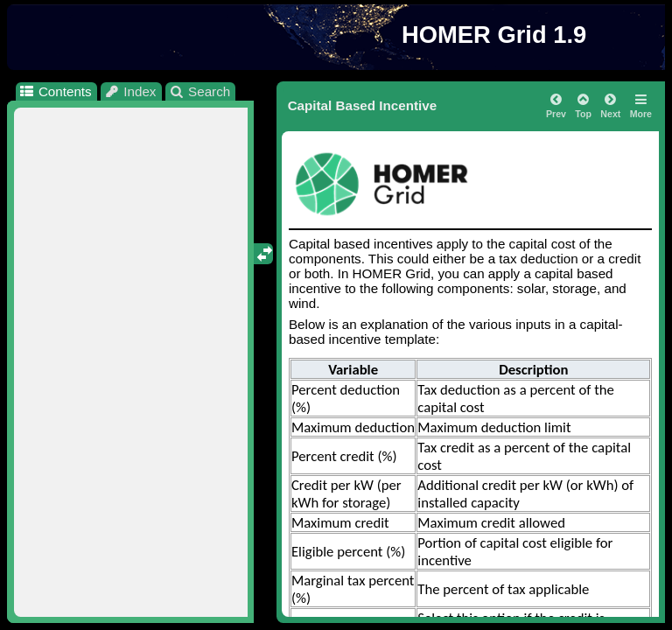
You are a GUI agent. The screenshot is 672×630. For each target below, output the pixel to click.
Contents (55, 91)
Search (200, 91)
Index (130, 91)
